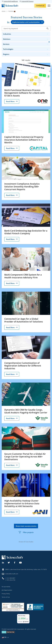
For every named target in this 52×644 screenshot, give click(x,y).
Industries (26, 33)
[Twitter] (9, 562)
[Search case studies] (26, 28)
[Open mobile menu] (49, 6)
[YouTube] (21, 562)
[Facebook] (15, 562)
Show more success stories (26, 526)
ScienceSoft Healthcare (10, 1)
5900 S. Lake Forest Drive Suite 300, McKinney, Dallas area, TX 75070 (26, 569)
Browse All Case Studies (26, 542)
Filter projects (26, 532)
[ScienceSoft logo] (10, 6)
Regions (26, 54)
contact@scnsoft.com (12, 574)
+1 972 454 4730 (10, 580)
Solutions (26, 39)
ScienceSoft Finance (26, 1)
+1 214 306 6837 (10, 578)
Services (26, 44)
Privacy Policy (6, 594)
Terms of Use (6, 597)
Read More (10, 101)
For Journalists (6, 587)
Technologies (26, 49)
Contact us (40, 6)
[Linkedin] (3, 562)
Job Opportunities (7, 590)
